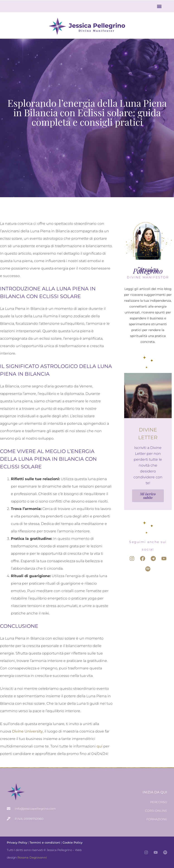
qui (99, 746)
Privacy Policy (17, 842)
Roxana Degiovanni (32, 857)
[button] (159, 6)
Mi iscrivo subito (148, 496)
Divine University (27, 731)
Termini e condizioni (45, 842)
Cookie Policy (72, 842)
